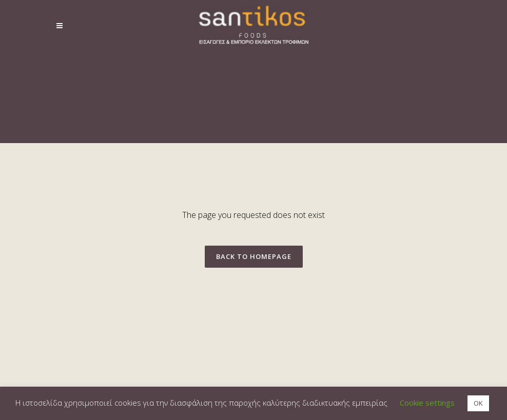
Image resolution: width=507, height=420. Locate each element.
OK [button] (478, 403)
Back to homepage (254, 256)
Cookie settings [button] (427, 403)
